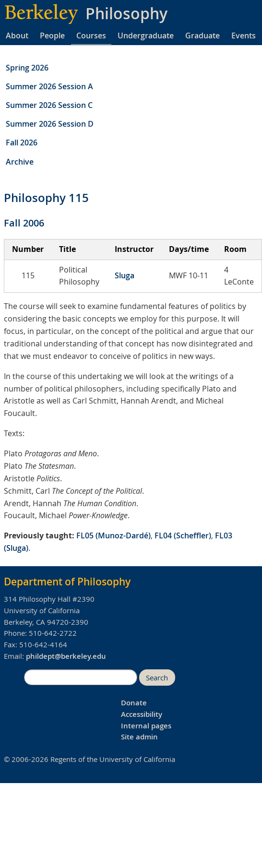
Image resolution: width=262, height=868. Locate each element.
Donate (134, 703)
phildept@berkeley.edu (66, 656)
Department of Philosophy (67, 582)
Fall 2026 (22, 143)
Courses (91, 36)
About (17, 36)
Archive (20, 162)
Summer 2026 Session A (49, 86)
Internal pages (146, 726)
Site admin (139, 737)
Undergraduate (146, 36)
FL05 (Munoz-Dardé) (113, 535)
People (52, 36)
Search (157, 678)
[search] (81, 678)
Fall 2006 (24, 223)
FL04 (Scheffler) (183, 535)
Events (244, 36)
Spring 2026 (27, 68)
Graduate (202, 36)
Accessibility (142, 714)
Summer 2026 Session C (49, 105)
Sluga (125, 275)
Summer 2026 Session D (50, 124)
